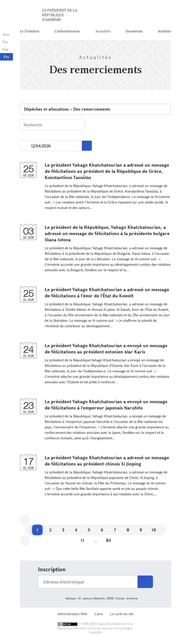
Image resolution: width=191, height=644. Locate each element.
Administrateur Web (72, 614)
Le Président (30, 31)
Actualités (103, 31)
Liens (99, 614)
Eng (5, 49)
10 (154, 530)
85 (109, 540)
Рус (5, 42)
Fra (6, 57)
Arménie (164, 31)
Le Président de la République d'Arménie (60, 15)
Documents (134, 31)
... (25, 146)
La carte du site (122, 614)
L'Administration (67, 31)
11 (83, 540)
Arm (6, 34)
